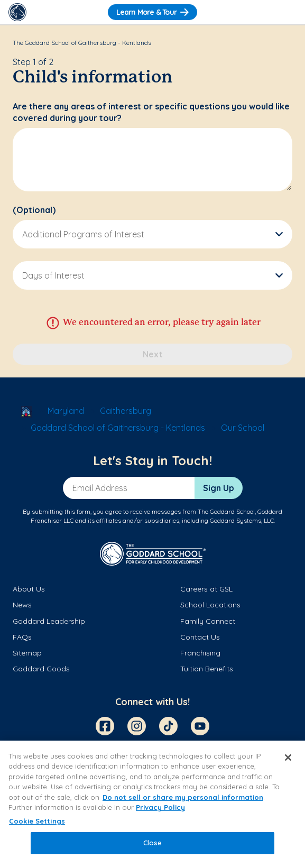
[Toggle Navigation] (288, 12)
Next (153, 354)
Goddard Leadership (49, 621)
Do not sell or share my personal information (183, 797)
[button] (152, 234)
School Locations (210, 605)
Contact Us (200, 637)
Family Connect (208, 621)
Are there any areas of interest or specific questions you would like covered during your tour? (151, 112)
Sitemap (27, 653)
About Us (29, 589)
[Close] (288, 758)
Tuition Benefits (207, 669)
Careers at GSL (206, 589)
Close (153, 843)
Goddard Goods (41, 669)
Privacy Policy (160, 807)
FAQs (22, 637)
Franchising (200, 653)
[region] (152, 804)
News (22, 605)
